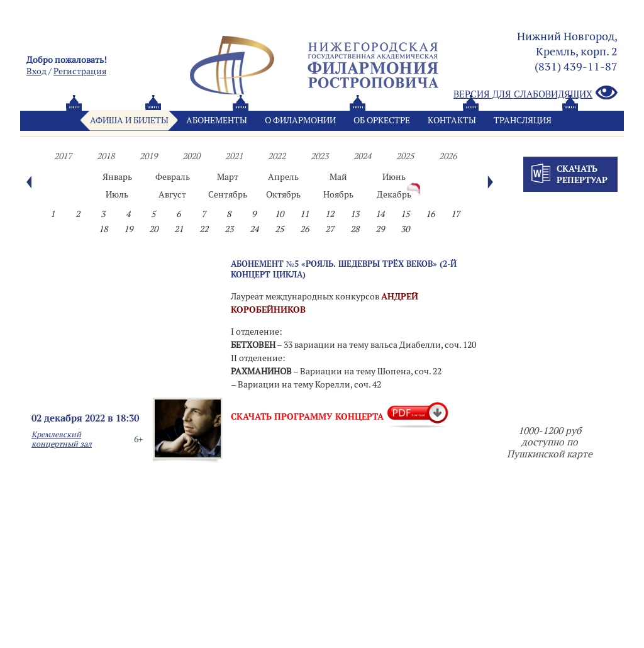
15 (405, 214)
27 (330, 229)
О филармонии (300, 120)
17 (455, 214)
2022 (277, 156)
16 (430, 214)
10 (279, 214)
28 (355, 229)
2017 (63, 156)
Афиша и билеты (129, 120)
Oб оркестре (382, 120)
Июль (117, 194)
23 (229, 229)
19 (128, 229)
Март (228, 177)
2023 (319, 156)
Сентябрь (228, 194)
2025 (405, 156)
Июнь (394, 177)
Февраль (173, 177)
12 (330, 214)
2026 (448, 156)
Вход (36, 71)
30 (405, 229)
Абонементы (217, 120)
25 (279, 229)
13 (355, 214)
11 (304, 214)
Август (172, 194)
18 (103, 229)
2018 (106, 156)
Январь (117, 177)
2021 (234, 156)
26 (304, 229)
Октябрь (283, 194)
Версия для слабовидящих (536, 93)
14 (380, 214)
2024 (362, 156)
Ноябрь (338, 194)
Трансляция (523, 120)
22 (204, 229)
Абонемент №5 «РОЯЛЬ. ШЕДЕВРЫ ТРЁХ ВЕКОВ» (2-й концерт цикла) (344, 269)
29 (380, 229)
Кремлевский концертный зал (62, 439)
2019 (148, 156)
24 (254, 229)
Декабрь (394, 194)
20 (153, 229)
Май (338, 177)
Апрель (283, 177)
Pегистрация (80, 71)
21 (179, 229)
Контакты (452, 120)
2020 (191, 156)
